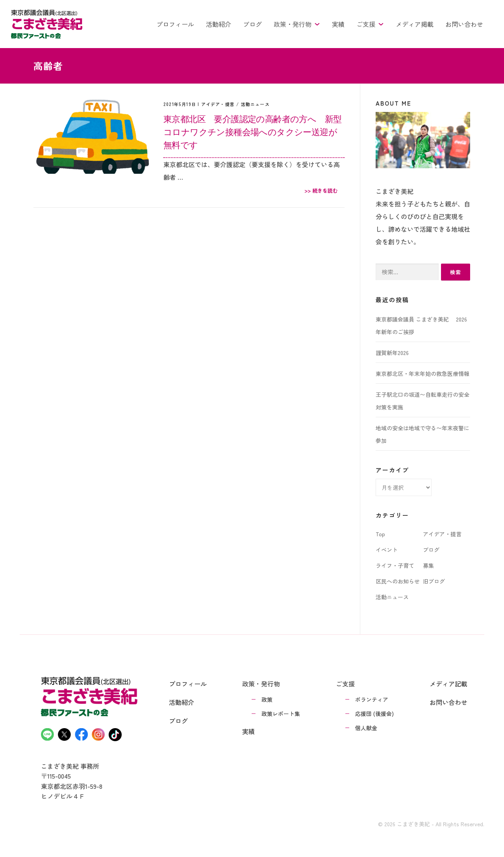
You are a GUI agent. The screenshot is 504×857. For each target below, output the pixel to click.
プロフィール (175, 24)
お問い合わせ (464, 24)
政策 (267, 699)
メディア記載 (448, 684)
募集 (428, 565)
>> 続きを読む (321, 191)
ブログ (252, 24)
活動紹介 (219, 24)
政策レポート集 (281, 714)
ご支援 (370, 24)
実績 (338, 24)
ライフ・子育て (395, 565)
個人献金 (366, 728)
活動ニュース (255, 104)
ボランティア (372, 699)
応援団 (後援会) (374, 714)
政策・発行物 (297, 24)
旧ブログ (434, 581)
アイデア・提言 (218, 104)
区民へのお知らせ (398, 581)
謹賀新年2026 (392, 353)
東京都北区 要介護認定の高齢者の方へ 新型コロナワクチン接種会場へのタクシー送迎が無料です (252, 132)
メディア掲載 (415, 24)
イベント (387, 550)
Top (380, 534)
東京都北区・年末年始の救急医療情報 (422, 374)
